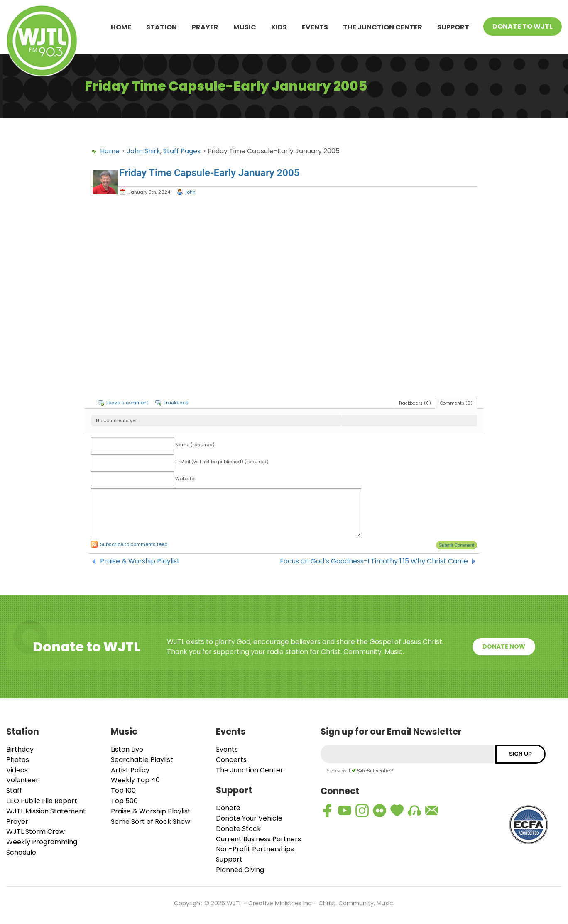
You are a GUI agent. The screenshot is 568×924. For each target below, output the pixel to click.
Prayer (205, 27)
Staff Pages (182, 151)
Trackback (176, 403)
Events (315, 27)
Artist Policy (130, 770)
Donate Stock (238, 829)
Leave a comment (127, 403)
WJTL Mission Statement (46, 811)
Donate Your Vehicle (249, 818)
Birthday (20, 749)
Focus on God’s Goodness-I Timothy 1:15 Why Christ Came (374, 561)
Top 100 (123, 790)
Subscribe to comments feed (134, 544)
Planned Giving (240, 870)
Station (162, 27)
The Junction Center (383, 27)
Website (185, 479)
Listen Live (127, 749)
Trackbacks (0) (415, 403)
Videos (17, 770)
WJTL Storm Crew (35, 832)
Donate (228, 808)
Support (453, 27)
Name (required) (195, 445)
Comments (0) (456, 403)
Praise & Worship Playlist (140, 561)
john (191, 192)
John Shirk (143, 151)
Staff (14, 790)
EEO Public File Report (42, 801)
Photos (18, 760)
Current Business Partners (258, 839)
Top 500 (124, 801)
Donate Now (504, 646)
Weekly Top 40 (135, 780)
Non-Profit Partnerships (255, 849)
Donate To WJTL (523, 26)
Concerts (231, 760)
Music (245, 27)
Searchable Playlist (142, 760)
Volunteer (22, 780)
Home (121, 27)
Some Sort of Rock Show (151, 822)
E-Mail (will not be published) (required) (222, 462)
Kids (279, 27)
